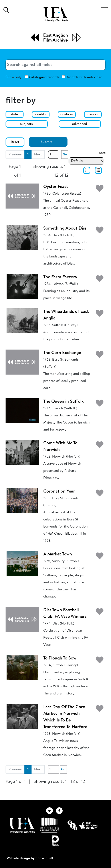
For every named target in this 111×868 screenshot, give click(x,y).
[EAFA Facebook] (60, 811)
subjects (27, 124)
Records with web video (82, 77)
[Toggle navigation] (104, 10)
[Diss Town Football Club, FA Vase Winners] (22, 619)
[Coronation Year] (22, 501)
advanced (80, 124)
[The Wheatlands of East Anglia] (22, 321)
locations (67, 114)
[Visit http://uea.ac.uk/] (22, 825)
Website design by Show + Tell (30, 858)
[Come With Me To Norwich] (22, 452)
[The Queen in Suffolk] (22, 411)
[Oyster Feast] (22, 196)
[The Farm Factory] (22, 286)
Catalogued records (42, 77)
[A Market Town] (22, 563)
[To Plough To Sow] (22, 667)
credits (41, 114)
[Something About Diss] (22, 238)
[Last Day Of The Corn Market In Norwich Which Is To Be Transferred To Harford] (22, 716)
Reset (15, 142)
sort (102, 153)
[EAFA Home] (56, 24)
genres (93, 114)
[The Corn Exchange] (22, 362)
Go (65, 155)
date (15, 114)
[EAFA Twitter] (51, 811)
